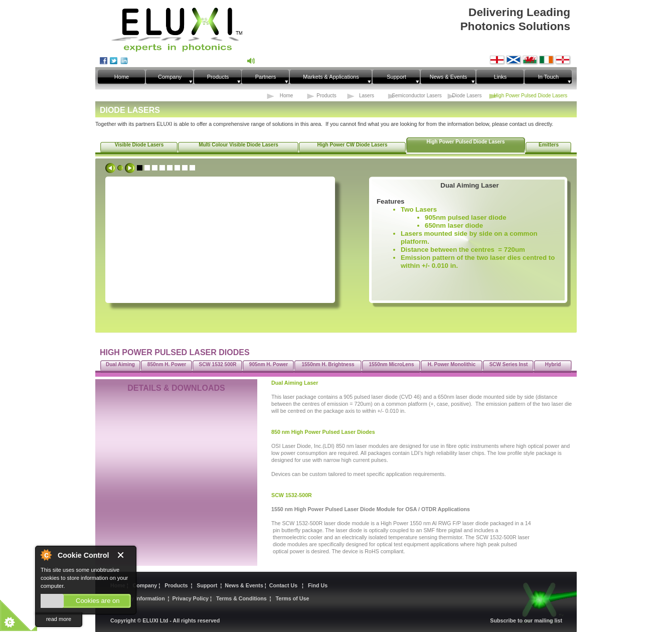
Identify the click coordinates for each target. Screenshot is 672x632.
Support (207, 585)
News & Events (245, 585)
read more (59, 619)
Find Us (318, 585)
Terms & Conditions (241, 598)
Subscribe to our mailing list (526, 620)
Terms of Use (293, 598)
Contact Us (285, 585)
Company (145, 585)
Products (177, 585)
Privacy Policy (191, 598)
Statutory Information (138, 598)
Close (124, 556)
